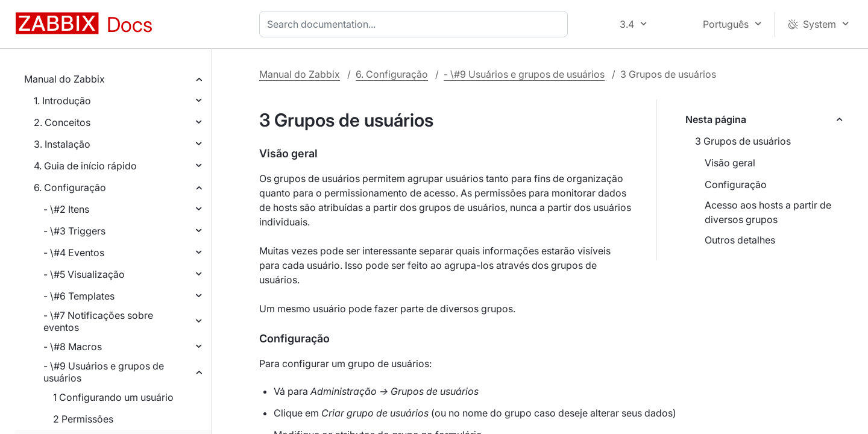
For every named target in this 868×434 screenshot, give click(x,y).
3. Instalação (62, 144)
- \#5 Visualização (84, 274)
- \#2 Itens (66, 209)
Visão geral (730, 163)
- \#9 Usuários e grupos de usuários (104, 372)
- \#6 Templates (79, 296)
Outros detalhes (740, 240)
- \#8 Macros (73, 347)
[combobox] (416, 24)
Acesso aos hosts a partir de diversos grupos (768, 212)
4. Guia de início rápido (85, 166)
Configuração (736, 184)
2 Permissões (83, 419)
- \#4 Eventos (74, 253)
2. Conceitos (62, 122)
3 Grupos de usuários (743, 141)
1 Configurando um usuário (113, 397)
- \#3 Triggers (74, 231)
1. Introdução (62, 101)
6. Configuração (70, 187)
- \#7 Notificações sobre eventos (98, 321)
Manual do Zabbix (64, 79)
